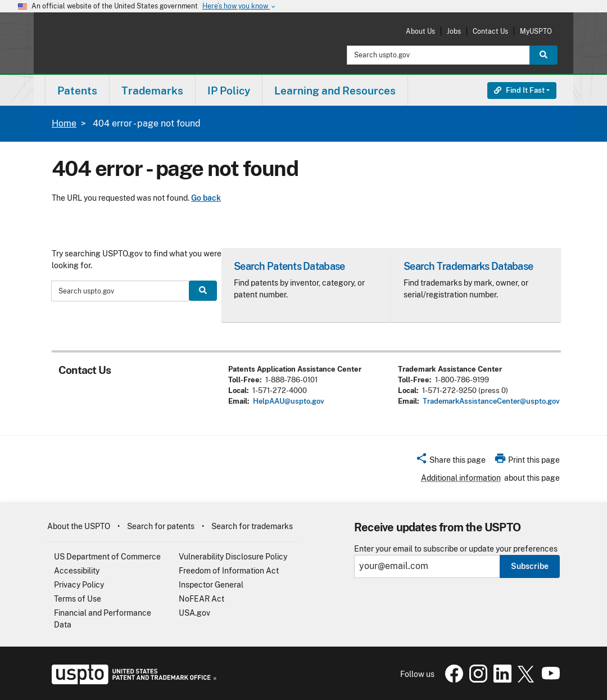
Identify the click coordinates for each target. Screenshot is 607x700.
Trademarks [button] (152, 91)
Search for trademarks (252, 526)
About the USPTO (79, 526)
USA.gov (194, 613)
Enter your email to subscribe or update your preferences (456, 549)
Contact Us (490, 31)
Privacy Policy (79, 585)
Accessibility (77, 571)
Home (64, 123)
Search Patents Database (289, 266)
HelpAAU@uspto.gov (289, 401)
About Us (420, 31)
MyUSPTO (536, 31)
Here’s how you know (239, 6)
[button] (450, 462)
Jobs (454, 31)
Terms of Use (78, 599)
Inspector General (211, 585)
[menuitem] (77, 90)
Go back (206, 198)
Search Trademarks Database (468, 266)
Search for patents (161, 526)
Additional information (461, 478)
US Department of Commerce (107, 557)
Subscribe (530, 566)
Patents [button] (77, 91)
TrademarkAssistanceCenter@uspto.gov (491, 401)
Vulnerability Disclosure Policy (233, 557)
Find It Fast (519, 90)
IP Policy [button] (229, 91)
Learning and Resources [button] (335, 91)
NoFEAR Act (201, 599)
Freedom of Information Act (229, 571)
